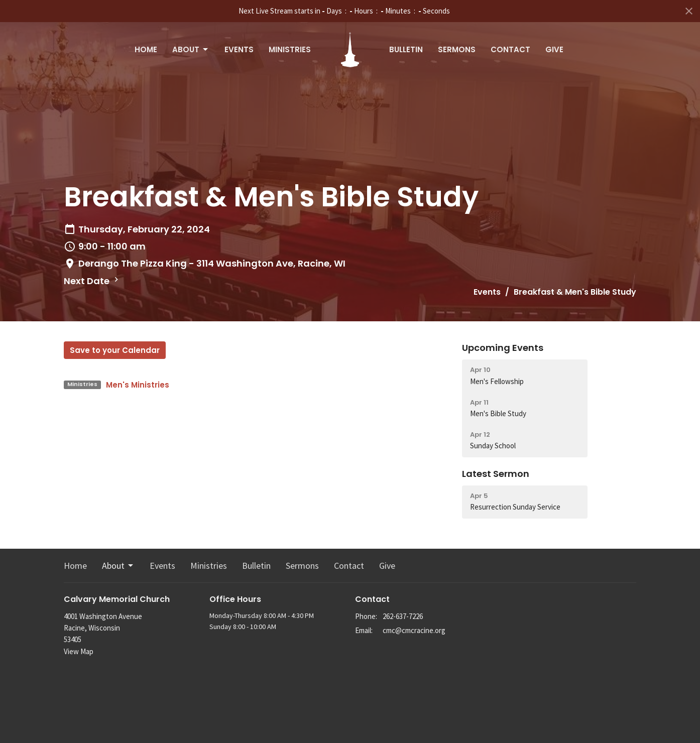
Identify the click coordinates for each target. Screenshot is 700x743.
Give (554, 49)
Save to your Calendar (115, 350)
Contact (510, 49)
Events (239, 49)
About (191, 49)
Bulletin (406, 49)
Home (146, 49)
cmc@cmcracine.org (414, 630)
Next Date (92, 281)
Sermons (457, 49)
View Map (79, 651)
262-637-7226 (403, 616)
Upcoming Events (503, 348)
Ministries (290, 49)
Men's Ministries (138, 385)
